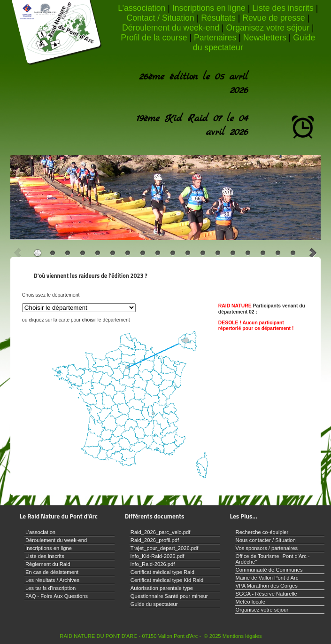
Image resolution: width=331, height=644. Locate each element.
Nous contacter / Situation (266, 540)
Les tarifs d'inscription (50, 588)
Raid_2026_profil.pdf (155, 540)
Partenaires (215, 38)
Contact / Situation (160, 18)
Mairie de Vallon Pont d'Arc (267, 578)
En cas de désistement (52, 572)
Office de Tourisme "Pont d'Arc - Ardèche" (273, 559)
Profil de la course (154, 38)
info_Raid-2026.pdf (153, 564)
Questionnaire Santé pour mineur (169, 596)
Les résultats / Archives (52, 580)
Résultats (218, 18)
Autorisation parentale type (162, 588)
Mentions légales (242, 636)
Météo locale (250, 602)
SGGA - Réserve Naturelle (266, 594)
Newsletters (265, 38)
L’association (142, 8)
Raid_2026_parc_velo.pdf (161, 532)
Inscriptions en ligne (209, 8)
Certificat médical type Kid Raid (167, 580)
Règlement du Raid (48, 564)
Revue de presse (273, 18)
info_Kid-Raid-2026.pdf (157, 556)
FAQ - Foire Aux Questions (57, 596)
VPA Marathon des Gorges (267, 586)
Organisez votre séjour (268, 28)
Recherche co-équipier (262, 532)
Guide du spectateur (154, 604)
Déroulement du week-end (171, 28)
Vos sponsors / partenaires (267, 548)
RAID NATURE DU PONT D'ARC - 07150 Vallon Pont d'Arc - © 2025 (140, 636)
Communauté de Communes (269, 570)
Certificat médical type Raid (162, 572)
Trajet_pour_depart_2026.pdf (165, 548)
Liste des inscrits (283, 8)
